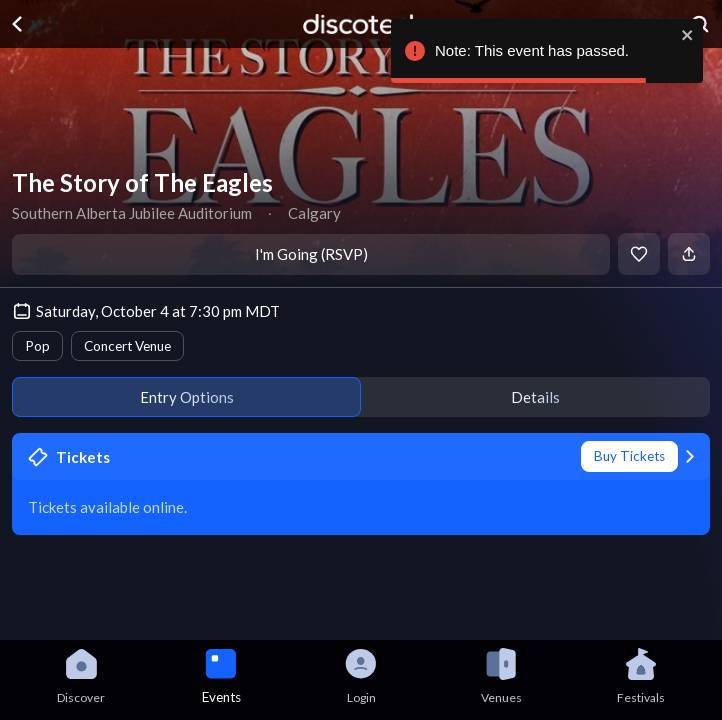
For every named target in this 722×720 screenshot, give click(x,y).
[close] (688, 35)
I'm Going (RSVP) (311, 254)
